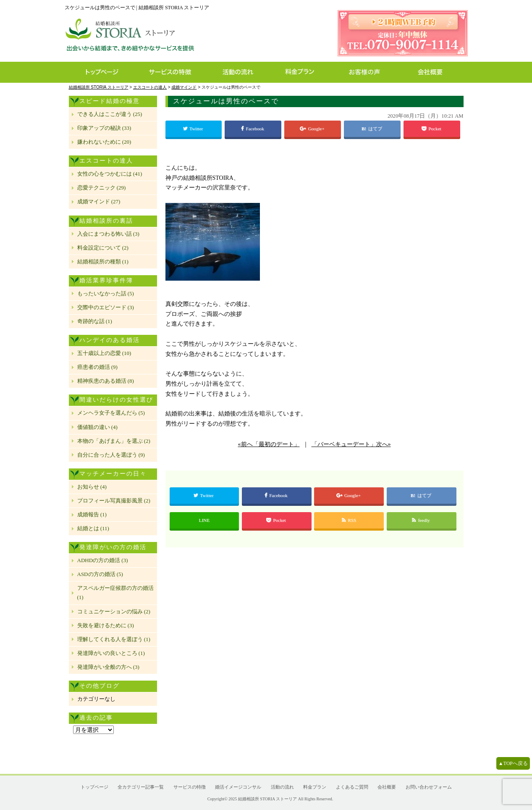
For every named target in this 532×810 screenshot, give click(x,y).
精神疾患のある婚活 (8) (106, 381)
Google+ (313, 129)
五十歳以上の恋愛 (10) (104, 353)
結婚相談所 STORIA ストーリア (267, 799)
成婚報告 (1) (92, 514)
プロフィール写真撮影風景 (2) (114, 501)
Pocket (432, 129)
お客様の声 (367, 72)
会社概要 (433, 72)
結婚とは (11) (93, 528)
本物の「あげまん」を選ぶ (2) (114, 441)
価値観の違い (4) (97, 427)
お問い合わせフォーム (429, 787)
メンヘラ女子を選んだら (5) (111, 413)
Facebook (253, 129)
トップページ (101, 72)
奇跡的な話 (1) (95, 321)
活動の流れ (242, 72)
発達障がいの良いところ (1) (111, 653)
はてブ (376, 129)
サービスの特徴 (174, 72)
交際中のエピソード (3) (106, 307)
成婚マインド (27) (99, 201)
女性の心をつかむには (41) (110, 174)
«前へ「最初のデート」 (269, 444)
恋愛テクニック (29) (102, 188)
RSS (349, 520)
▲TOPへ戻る (513, 763)
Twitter (194, 129)
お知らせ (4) (92, 487)
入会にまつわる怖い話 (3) (108, 234)
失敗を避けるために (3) (106, 625)
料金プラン (304, 72)
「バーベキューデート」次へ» (351, 444)
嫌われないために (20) (104, 142)
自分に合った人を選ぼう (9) (111, 455)
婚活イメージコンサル (238, 787)
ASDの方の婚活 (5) (100, 574)
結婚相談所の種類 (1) (103, 262)
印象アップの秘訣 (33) (104, 128)
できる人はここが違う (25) (110, 114)
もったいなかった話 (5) (106, 293)
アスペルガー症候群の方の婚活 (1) (115, 593)
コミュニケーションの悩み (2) (114, 611)
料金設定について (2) (103, 248)
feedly (421, 520)
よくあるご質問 (352, 787)
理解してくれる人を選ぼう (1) (114, 639)
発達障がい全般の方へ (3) (108, 667)
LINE (204, 520)
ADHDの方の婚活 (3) (103, 560)
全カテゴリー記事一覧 (141, 787)
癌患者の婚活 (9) (97, 367)
